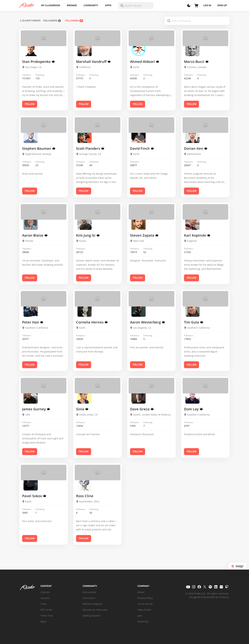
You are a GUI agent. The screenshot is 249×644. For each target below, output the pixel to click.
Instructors (89, 598)
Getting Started (91, 616)
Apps (108, 5)
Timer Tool (47, 616)
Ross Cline (85, 496)
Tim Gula (194, 322)
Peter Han (33, 322)
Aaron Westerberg (148, 322)
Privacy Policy (145, 598)
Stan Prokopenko (39, 62)
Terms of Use (145, 604)
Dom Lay (193, 409)
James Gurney (36, 409)
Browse (72, 5)
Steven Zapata (144, 235)
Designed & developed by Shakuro (209, 597)
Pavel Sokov (34, 496)
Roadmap (143, 621)
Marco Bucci (196, 62)
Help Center (144, 610)
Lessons (45, 598)
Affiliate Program (92, 604)
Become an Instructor (95, 610)
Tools (43, 604)
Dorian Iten (196, 148)
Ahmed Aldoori (145, 62)
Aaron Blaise (35, 235)
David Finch (142, 148)
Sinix (82, 409)
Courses (45, 592)
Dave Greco (142, 409)
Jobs (140, 616)
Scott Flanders (90, 148)
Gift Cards (46, 610)
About (141, 592)
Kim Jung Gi (88, 235)
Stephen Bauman (39, 148)
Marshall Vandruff (93, 62)
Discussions (89, 592)
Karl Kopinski (197, 235)
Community (91, 5)
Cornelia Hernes (92, 322)
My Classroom (51, 5)
